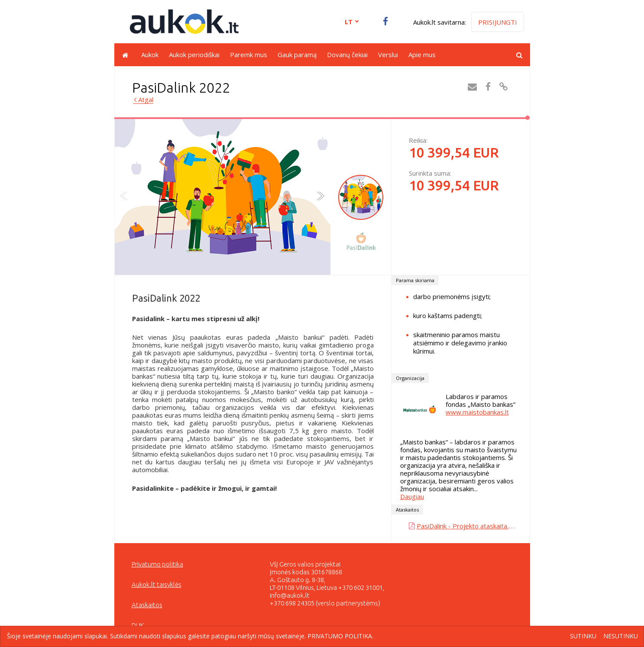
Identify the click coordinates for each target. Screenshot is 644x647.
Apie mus (422, 55)
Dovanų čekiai (347, 55)
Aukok (150, 55)
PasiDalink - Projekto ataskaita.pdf (468, 526)
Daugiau (412, 496)
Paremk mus (249, 55)
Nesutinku (621, 636)
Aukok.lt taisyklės (157, 584)
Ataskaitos (147, 605)
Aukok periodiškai (194, 55)
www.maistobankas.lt (477, 412)
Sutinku (583, 636)
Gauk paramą (297, 55)
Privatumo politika (157, 564)
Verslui (388, 55)
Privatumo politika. (340, 636)
